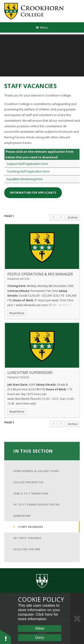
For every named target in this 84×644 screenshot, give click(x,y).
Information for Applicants (33, 193)
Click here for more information (38, 617)
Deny (40, 638)
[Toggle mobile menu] (42, 27)
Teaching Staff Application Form (28, 171)
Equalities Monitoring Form (25, 179)
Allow (40, 628)
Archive (73, 217)
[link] (54, 217)
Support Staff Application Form (27, 164)
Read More (17, 313)
